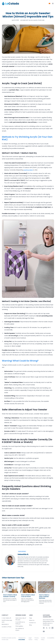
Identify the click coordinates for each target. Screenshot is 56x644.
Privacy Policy (37, 639)
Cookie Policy (43, 639)
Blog (30, 625)
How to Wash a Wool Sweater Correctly (10, 596)
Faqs (30, 618)
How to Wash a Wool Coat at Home (28, 596)
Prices (10, 627)
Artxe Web (22, 640)
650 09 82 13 (5, 624)
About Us (32, 620)
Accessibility (51, 638)
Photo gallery (19, 626)
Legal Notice (30, 639)
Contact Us (32, 623)
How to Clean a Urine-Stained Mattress (44, 596)
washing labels (28, 170)
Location (4, 627)
